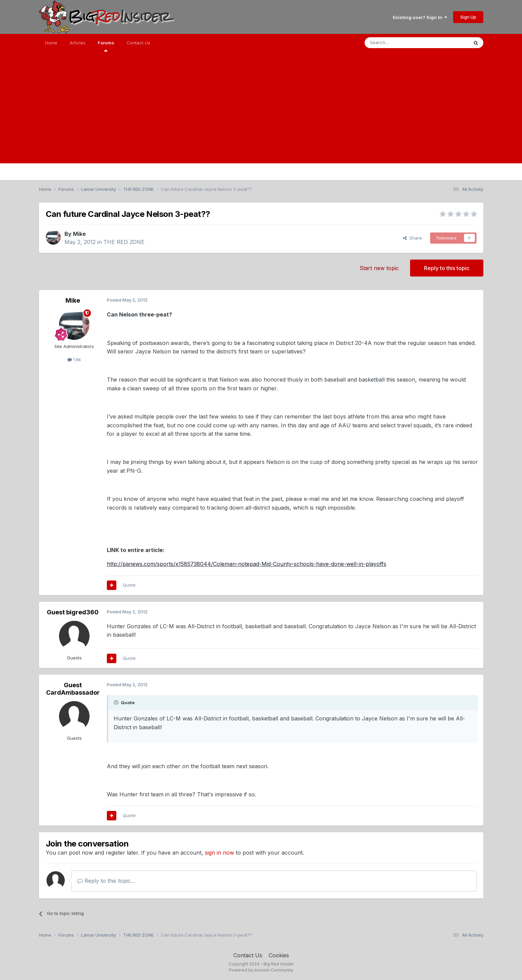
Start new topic (379, 268)
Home (51, 43)
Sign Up (468, 17)
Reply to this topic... (106, 881)
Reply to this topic (447, 268)
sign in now (219, 853)
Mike (79, 234)
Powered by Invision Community (261, 970)
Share (412, 238)
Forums (106, 46)
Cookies (279, 955)
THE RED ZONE (124, 242)
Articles (78, 43)
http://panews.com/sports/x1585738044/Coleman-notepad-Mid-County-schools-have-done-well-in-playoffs (247, 564)
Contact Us (138, 43)
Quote (129, 585)
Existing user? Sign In (420, 17)
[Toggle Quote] (117, 702)
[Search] (399, 43)
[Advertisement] (261, 116)
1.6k (74, 360)
